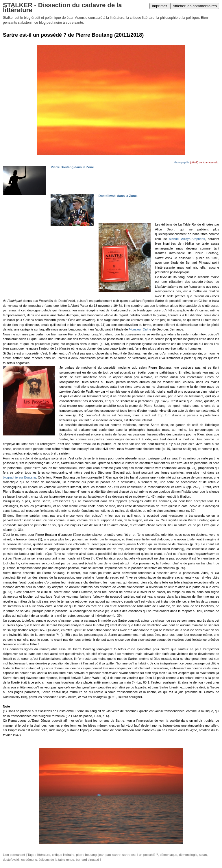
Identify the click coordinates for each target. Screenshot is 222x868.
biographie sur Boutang (19, 477)
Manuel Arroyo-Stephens (187, 239)
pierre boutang (86, 855)
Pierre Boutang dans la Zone (72, 167)
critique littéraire (63, 855)
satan (203, 855)
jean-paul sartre (109, 855)
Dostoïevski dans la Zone (118, 196)
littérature (44, 855)
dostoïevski (11, 860)
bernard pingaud (88, 860)
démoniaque (169, 855)
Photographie (182, 162)
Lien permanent (14, 855)
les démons (29, 860)
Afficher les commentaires (195, 6)
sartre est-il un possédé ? (140, 855)
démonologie (188, 855)
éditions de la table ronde (57, 860)
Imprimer (159, 6)
